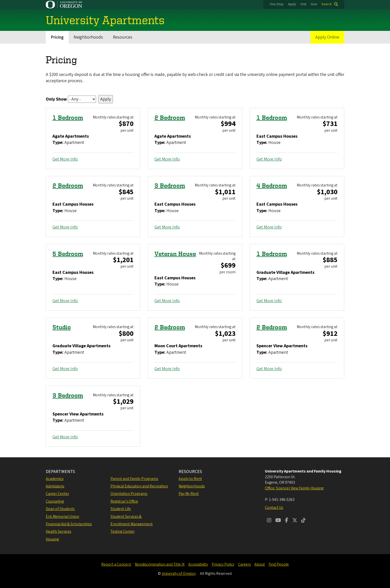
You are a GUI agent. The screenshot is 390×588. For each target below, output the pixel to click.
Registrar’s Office (124, 501)
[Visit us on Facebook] (287, 521)
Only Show (56, 99)
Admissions (55, 486)
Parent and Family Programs (134, 479)
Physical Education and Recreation (139, 486)
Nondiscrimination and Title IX (160, 564)
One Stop (277, 4)
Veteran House (175, 254)
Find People (279, 564)
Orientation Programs (129, 494)
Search (327, 4)
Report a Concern (116, 564)
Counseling (55, 501)
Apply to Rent (190, 479)
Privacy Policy (223, 564)
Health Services (58, 531)
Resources (123, 37)
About (260, 564)
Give (314, 4)
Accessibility (198, 564)
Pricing (57, 37)
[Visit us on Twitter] (295, 521)
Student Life (121, 509)
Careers (244, 564)
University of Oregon (179, 574)
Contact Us (274, 508)
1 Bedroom (68, 118)
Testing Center (122, 531)
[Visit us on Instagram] (269, 521)
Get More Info (65, 159)
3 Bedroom (170, 186)
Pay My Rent (189, 494)
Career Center (57, 494)
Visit (303, 4)
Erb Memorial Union (62, 517)
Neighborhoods (88, 37)
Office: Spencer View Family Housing (294, 488)
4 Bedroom (272, 186)
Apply (292, 4)
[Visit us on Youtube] (278, 521)
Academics (55, 479)
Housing (52, 539)
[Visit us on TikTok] (303, 521)
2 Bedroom (170, 118)
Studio (62, 327)
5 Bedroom (68, 254)
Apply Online (327, 37)
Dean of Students (60, 509)
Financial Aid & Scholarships (69, 524)
